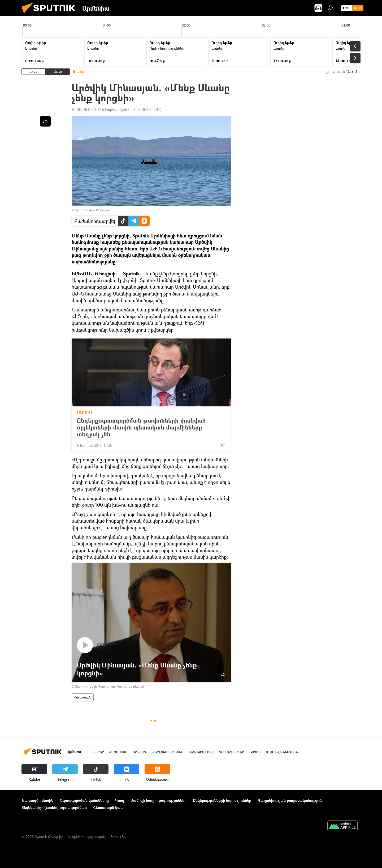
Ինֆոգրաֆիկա (201, 752)
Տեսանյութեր (232, 752)
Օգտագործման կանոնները (84, 800)
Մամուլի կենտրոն (282, 752)
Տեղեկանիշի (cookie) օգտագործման (54, 807)
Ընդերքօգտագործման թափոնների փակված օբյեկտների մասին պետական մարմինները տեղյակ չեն (141, 427)
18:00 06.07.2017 (86, 109)
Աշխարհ (140, 752)
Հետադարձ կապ (108, 807)
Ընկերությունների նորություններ (222, 800)
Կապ (120, 800)
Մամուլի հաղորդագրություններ (159, 800)
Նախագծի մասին (37, 800)
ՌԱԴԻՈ (84, 412)
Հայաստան (83, 697)
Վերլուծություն (168, 752)
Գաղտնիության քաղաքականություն (290, 800)
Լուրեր (98, 752)
